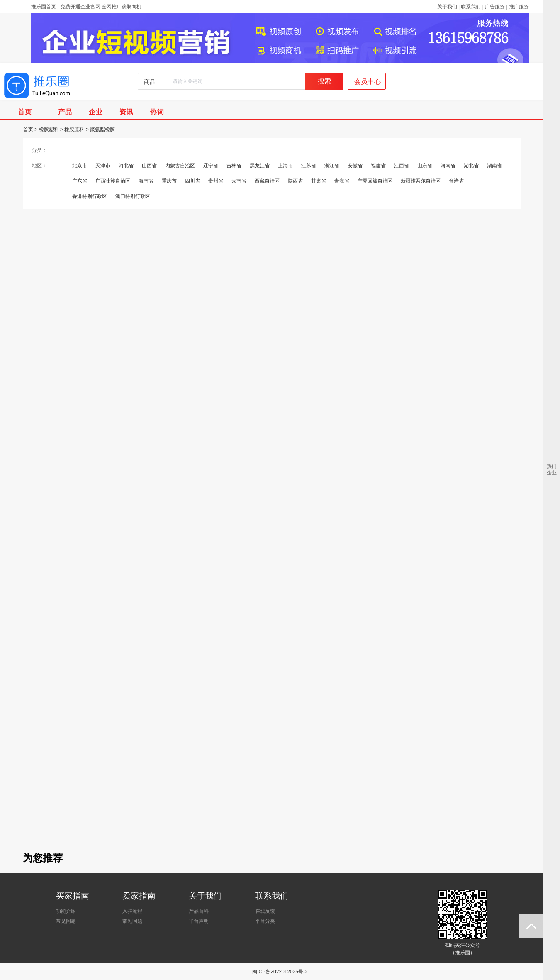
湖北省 (471, 166)
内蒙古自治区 (180, 166)
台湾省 (456, 181)
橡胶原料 (74, 130)
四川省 (192, 181)
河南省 (448, 166)
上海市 (285, 166)
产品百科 (199, 911)
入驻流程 (132, 911)
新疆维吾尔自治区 (421, 181)
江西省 (402, 166)
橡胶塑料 (49, 130)
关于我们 (447, 7)
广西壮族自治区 (113, 181)
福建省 (378, 166)
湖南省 (494, 166)
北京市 (80, 166)
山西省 (149, 166)
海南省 (146, 181)
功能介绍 (66, 911)
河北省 (126, 166)
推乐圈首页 (44, 7)
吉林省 (234, 166)
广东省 (80, 181)
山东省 (425, 166)
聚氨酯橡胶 (102, 130)
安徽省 (355, 166)
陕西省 (295, 181)
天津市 (103, 166)
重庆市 (169, 181)
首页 (28, 130)
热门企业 (552, 469)
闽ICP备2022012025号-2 (280, 972)
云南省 (239, 181)
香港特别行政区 (90, 196)
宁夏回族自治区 (375, 181)
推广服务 (519, 7)
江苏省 (309, 166)
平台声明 (199, 921)
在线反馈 (265, 911)
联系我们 (471, 7)
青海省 (342, 181)
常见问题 (66, 921)
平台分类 (265, 921)
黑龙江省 (260, 166)
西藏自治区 (267, 181)
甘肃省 (319, 181)
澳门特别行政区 (133, 196)
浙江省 (332, 166)
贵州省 (216, 181)
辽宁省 (211, 166)
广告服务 (495, 7)
